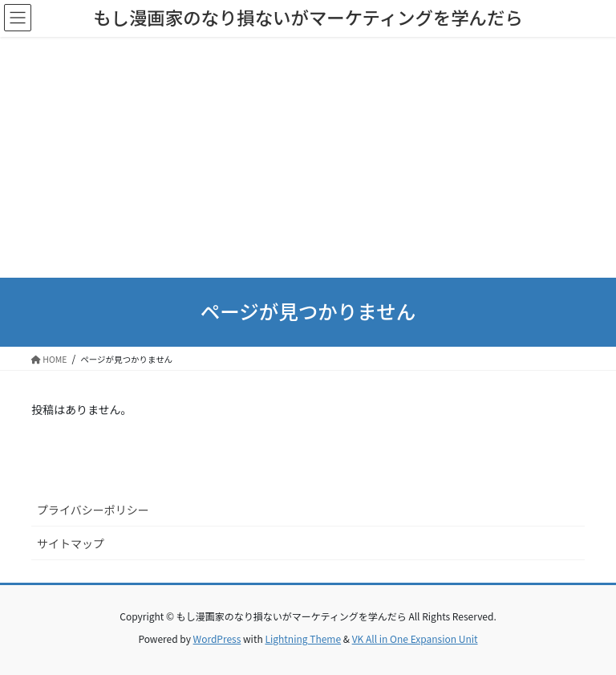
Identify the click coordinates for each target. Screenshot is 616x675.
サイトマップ (71, 543)
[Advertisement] (308, 157)
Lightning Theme (303, 638)
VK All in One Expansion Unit (415, 638)
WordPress (217, 638)
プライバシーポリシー (93, 510)
